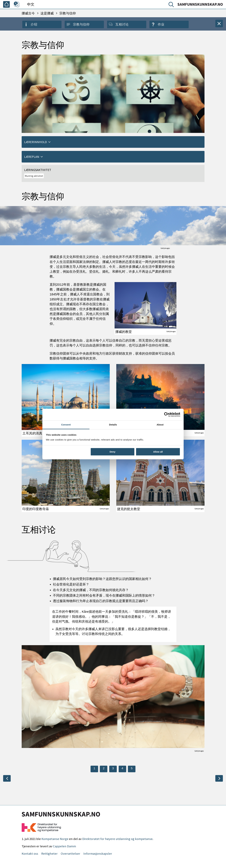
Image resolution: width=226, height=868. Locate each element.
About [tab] (160, 425)
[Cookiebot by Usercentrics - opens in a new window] (166, 414)
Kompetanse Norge (55, 839)
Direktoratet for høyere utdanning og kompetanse (117, 839)
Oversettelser (70, 854)
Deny (112, 452)
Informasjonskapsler (98, 854)
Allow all (158, 452)
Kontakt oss (30, 854)
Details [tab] (113, 425)
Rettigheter (49, 854)
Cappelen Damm (64, 846)
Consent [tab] (66, 425)
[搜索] (172, 5)
